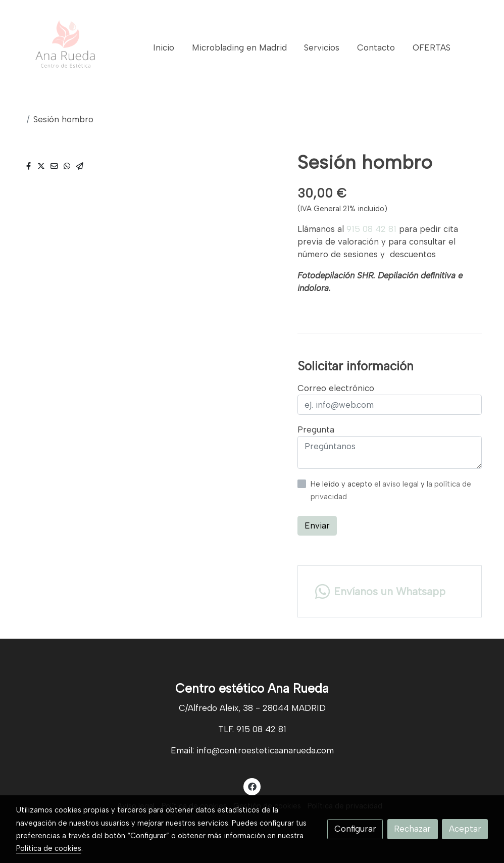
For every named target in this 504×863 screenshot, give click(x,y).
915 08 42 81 (371, 229)
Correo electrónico (336, 388)
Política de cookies (49, 848)
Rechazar (412, 829)
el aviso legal (397, 484)
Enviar (317, 525)
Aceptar (465, 829)
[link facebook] (252, 786)
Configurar (355, 829)
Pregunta (316, 429)
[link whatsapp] (389, 591)
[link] (66, 48)
